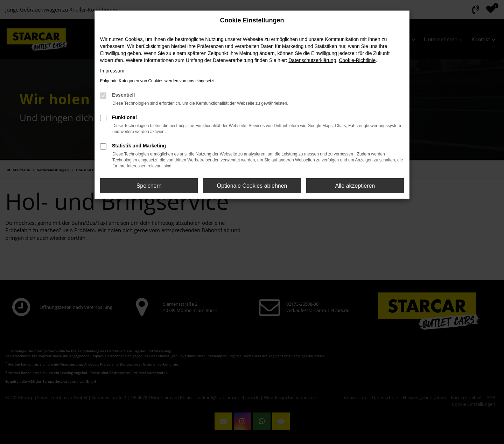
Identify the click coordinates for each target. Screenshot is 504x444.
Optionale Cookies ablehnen (252, 186)
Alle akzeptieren (355, 186)
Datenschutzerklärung (312, 60)
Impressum (112, 71)
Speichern (149, 186)
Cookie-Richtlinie (357, 60)
